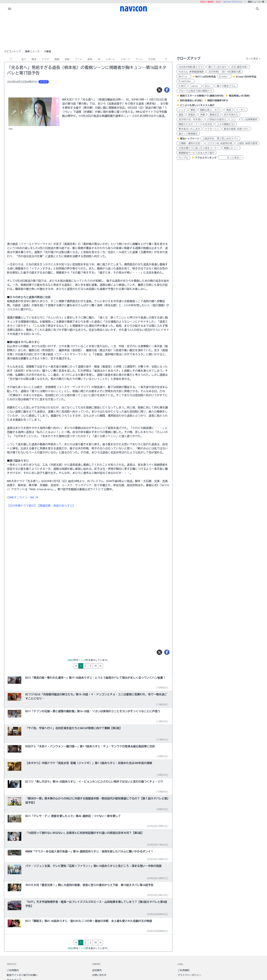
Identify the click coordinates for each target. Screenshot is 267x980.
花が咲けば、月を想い (191, 119)
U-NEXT (182, 86)
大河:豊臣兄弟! (239, 67)
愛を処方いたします (189, 129)
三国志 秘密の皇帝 (247, 143)
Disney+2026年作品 (246, 77)
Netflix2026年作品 (206, 77)
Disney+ (225, 76)
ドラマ (45, 59)
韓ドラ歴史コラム (226, 86)
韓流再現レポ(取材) (240, 96)
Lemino (195, 86)
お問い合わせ (99, 975)
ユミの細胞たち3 (226, 124)
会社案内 (97, 970)
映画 (57, 59)
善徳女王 (214, 115)
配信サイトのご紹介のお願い (22, 975)
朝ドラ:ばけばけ (217, 67)
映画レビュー (231, 148)
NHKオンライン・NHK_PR (24, 497)
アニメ (78, 59)
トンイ (182, 110)
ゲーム (139, 59)
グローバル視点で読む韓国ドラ (195, 91)
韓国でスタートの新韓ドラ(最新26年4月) (202, 96)
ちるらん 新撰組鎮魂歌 (191, 72)
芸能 (67, 59)
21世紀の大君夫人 (217, 119)
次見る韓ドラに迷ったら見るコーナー (199, 148)
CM (99, 59)
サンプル (183, 158)
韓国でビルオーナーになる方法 (195, 124)
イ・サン (241, 110)
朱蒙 (202, 115)
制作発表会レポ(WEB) (191, 101)
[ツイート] (159, 90)
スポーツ (125, 59)
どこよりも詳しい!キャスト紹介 (197, 105)
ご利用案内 (13, 970)
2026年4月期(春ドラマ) (191, 67)
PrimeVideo (186, 81)
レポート (110, 59)
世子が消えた (231, 115)
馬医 (229, 110)
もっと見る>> (231, 158)
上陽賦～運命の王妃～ (191, 143)
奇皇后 (192, 115)
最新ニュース (32, 51)
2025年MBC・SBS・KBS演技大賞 (225, 72)
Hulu (208, 86)
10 (110, 666)
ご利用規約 (184, 970)
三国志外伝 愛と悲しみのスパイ (220, 138)
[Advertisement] (133, 31)
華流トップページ (190, 139)
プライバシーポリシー (190, 975)
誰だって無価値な (188, 134)
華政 (193, 110)
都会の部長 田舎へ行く (236, 129)
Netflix (184, 76)
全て (24, 59)
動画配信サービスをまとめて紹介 (197, 153)
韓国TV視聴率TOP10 (218, 101)
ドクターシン (212, 129)
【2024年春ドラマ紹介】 (22, 506)
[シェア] (167, 90)
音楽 (90, 59)
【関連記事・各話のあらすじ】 (56, 506)
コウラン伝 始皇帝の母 (220, 143)
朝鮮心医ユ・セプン (211, 110)
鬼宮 (181, 115)
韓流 (34, 59)
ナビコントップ (12, 51)
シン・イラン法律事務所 (244, 119)
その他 (152, 59)
